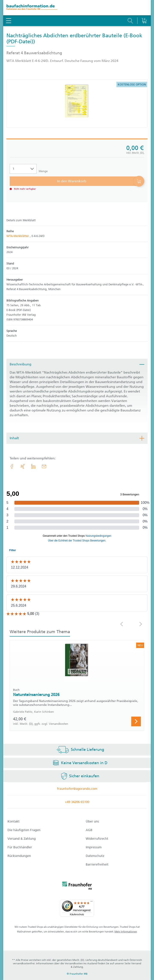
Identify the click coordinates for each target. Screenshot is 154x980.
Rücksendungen (19, 856)
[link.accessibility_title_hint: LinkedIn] (33, 466)
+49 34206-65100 (77, 802)
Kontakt (14, 821)
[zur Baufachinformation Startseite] (77, 8)
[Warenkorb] (144, 10)
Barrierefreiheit (97, 864)
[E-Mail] (44, 466)
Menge (43, 171)
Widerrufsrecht (97, 839)
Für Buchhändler (20, 847)
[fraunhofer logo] (77, 886)
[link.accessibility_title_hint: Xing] (23, 466)
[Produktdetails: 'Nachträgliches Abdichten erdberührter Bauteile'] (77, 104)
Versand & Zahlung (22, 839)
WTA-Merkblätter (18, 236)
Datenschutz (95, 856)
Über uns (92, 821)
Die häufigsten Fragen (24, 830)
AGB (89, 830)
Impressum (94, 847)
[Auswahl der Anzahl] (23, 169)
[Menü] (91, 902)
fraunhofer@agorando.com (77, 789)
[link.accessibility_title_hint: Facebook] (12, 466)
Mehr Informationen (126, 932)
